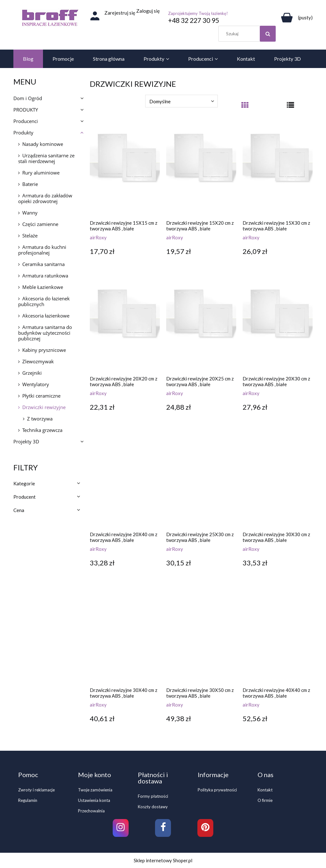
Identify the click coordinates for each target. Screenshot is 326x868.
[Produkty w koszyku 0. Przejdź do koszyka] (296, 17)
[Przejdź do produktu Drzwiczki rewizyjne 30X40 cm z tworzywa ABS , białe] (125, 638)
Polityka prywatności (217, 790)
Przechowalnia (91, 811)
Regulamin (28, 800)
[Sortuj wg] (181, 101)
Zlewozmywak (38, 361)
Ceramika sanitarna (43, 264)
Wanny (30, 213)
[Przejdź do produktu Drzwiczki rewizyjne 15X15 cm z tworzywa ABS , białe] (125, 171)
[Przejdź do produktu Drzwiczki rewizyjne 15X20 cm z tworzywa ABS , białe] (201, 171)
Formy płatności (153, 796)
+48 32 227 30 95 (194, 20)
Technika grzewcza (42, 430)
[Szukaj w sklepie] (249, 34)
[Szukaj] (268, 34)
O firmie (265, 800)
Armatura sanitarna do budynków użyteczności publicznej (45, 333)
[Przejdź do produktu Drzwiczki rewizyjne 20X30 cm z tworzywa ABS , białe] (278, 326)
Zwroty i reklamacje (36, 790)
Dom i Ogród (28, 98)
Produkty (23, 133)
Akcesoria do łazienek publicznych (44, 301)
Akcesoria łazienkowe (46, 316)
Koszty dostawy (153, 807)
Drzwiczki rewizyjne (44, 407)
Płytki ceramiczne (41, 396)
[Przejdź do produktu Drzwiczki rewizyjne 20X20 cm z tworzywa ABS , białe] (125, 326)
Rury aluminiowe (41, 173)
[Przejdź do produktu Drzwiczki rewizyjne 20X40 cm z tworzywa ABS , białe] (125, 482)
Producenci (26, 121)
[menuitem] (28, 59)
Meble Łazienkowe (43, 287)
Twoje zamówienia (95, 790)
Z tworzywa (40, 419)
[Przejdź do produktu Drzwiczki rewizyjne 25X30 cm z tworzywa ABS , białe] (201, 482)
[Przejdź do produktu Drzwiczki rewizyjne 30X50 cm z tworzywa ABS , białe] (201, 638)
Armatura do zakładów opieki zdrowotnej (45, 198)
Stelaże (30, 236)
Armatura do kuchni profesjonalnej (42, 250)
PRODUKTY (26, 110)
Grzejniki (32, 373)
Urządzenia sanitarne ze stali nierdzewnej (46, 158)
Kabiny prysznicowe (44, 350)
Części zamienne (40, 224)
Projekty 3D (26, 441)
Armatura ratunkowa (45, 276)
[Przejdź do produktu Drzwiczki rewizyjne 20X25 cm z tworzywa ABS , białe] (201, 326)
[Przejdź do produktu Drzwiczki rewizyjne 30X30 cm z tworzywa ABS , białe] (278, 482)
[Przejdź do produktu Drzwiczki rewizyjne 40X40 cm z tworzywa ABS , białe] (278, 638)
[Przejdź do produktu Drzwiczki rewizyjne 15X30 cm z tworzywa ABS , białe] (278, 171)
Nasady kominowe (43, 144)
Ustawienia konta (94, 800)
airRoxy (98, 237)
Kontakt (265, 790)
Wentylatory (36, 384)
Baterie (30, 184)
